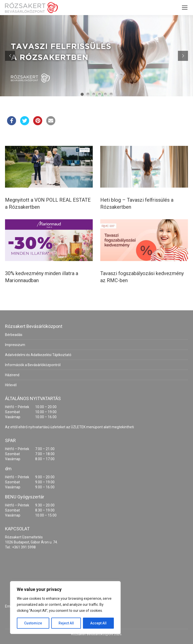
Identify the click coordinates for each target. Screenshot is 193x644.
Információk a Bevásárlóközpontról (33, 365)
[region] (65, 608)
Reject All (66, 623)
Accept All (98, 623)
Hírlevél (11, 385)
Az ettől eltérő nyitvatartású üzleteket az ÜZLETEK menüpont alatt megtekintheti (69, 427)
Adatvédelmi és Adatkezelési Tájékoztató (38, 355)
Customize (33, 623)
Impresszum (15, 345)
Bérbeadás (14, 335)
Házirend (12, 375)
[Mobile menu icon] (185, 8)
